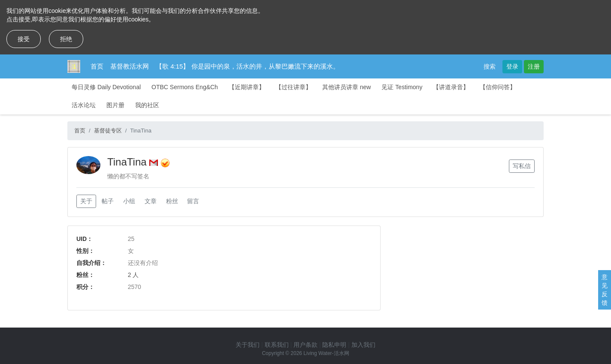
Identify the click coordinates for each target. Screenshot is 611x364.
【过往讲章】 (293, 87)
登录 (512, 66)
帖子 (108, 201)
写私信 (522, 166)
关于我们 (248, 345)
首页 (97, 66)
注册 (534, 66)
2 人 (133, 275)
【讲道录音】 (451, 87)
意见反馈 (605, 290)
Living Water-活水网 (326, 353)
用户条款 (305, 345)
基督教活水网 (130, 66)
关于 (86, 201)
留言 (193, 201)
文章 (151, 201)
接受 (24, 39)
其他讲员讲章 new (347, 87)
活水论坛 (84, 105)
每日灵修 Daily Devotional (106, 87)
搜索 (490, 66)
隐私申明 (334, 345)
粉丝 (172, 201)
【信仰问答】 (498, 87)
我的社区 (147, 105)
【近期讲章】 (247, 87)
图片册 (115, 105)
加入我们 (363, 345)
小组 (129, 201)
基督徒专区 (108, 131)
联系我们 (277, 345)
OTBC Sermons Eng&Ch (185, 87)
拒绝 (66, 39)
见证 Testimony (402, 87)
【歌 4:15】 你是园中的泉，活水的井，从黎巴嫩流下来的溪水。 (248, 66)
